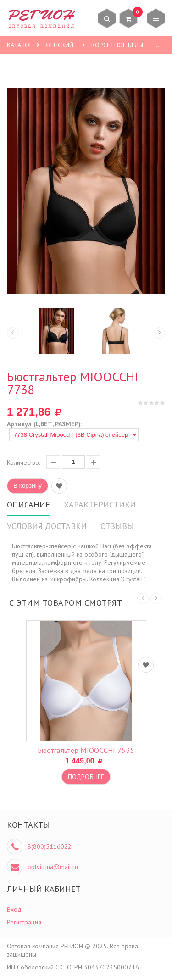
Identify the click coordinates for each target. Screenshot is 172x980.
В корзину (28, 486)
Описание (28, 504)
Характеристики (100, 504)
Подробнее (86, 777)
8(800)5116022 (50, 846)
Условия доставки (47, 526)
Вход (14, 909)
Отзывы (117, 526)
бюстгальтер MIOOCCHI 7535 (86, 750)
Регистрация (24, 922)
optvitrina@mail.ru (53, 867)
